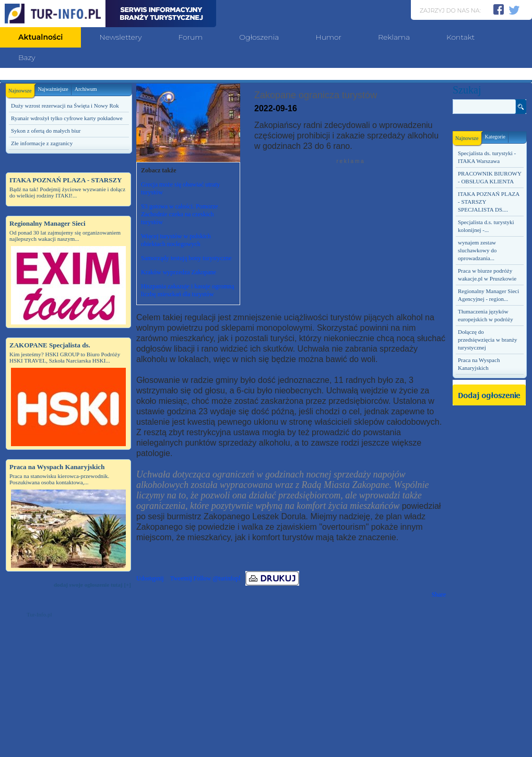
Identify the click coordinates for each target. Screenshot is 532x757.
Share (439, 595)
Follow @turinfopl (217, 578)
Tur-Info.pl (39, 614)
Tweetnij (181, 578)
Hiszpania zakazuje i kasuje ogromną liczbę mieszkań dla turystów (188, 290)
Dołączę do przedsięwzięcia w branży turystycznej (488, 340)
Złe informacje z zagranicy (42, 143)
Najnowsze (21, 89)
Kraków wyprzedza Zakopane (179, 272)
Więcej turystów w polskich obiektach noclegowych (176, 240)
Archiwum (86, 89)
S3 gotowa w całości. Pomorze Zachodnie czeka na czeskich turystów (180, 214)
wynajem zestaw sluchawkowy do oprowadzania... (477, 250)
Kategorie (495, 137)
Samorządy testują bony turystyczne (186, 258)
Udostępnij (150, 578)
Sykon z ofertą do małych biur (46, 131)
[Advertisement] (68, 690)
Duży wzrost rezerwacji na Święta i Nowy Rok (65, 106)
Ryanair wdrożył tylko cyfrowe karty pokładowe (67, 118)
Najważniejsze (53, 89)
